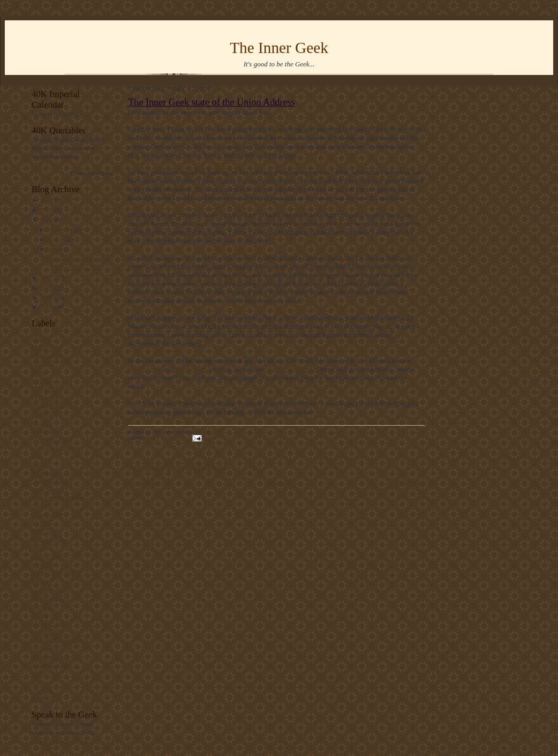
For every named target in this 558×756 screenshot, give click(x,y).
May (54, 250)
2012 (47, 220)
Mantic (40, 615)
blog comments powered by (177, 467)
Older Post (410, 483)
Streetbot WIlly (50, 665)
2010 (47, 288)
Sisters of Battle (51, 657)
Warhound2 (191, 369)
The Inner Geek (279, 48)
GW (37, 456)
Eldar (38, 372)
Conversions (47, 356)
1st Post (41, 523)
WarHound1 (145, 369)
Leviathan (44, 607)
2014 (47, 200)
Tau (36, 682)
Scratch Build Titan (55, 405)
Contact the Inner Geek (59, 741)
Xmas (39, 506)
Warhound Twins (52, 439)
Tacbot (40, 674)
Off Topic (43, 364)
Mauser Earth (48, 623)
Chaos (39, 464)
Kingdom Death (51, 598)
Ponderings (45, 430)
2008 (47, 307)
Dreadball (43, 565)
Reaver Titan (47, 347)
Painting (42, 381)
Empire (40, 581)
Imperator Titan (50, 590)
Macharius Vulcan (291, 369)
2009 (47, 297)
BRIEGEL (44, 531)
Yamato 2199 (47, 515)
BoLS (39, 548)
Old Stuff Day (48, 632)
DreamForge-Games (56, 573)
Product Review (51, 397)
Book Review (48, 489)
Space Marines (49, 481)
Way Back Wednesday (58, 497)
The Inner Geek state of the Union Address (212, 102)
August (58, 239)
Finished (42, 422)
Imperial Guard (50, 389)
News (38, 338)
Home (278, 483)
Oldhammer (46, 648)
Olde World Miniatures (59, 640)
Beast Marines (49, 540)
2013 (47, 210)
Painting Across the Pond (62, 473)
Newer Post (144, 483)
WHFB (40, 699)
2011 (47, 277)
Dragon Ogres (48, 556)
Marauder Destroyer (56, 448)
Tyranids (42, 690)
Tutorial (41, 414)
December (61, 230)
